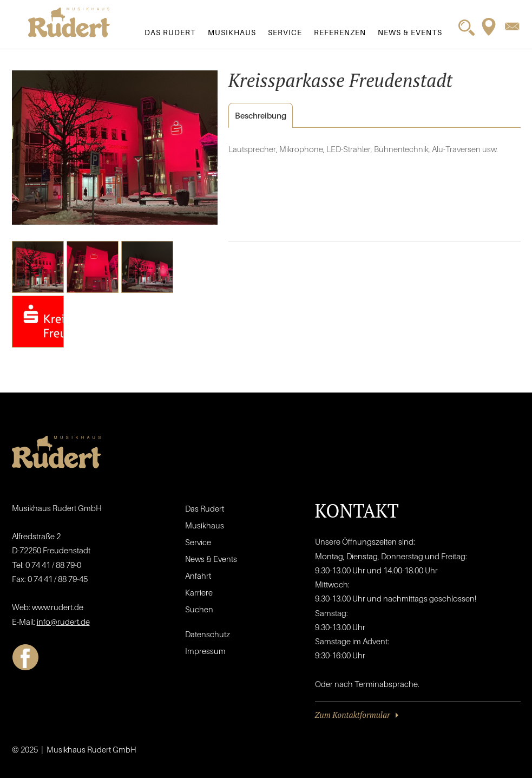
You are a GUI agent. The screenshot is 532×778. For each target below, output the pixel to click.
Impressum (205, 651)
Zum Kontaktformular (353, 715)
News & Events (410, 32)
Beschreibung (257, 116)
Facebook (25, 657)
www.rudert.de (58, 607)
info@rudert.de (63, 622)
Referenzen (340, 32)
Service (285, 32)
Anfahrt (198, 576)
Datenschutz (208, 634)
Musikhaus (232, 32)
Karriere (199, 592)
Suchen (199, 609)
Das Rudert (170, 32)
